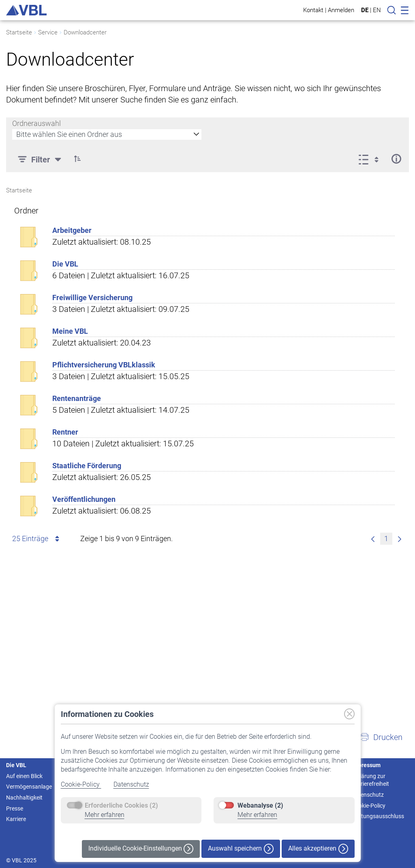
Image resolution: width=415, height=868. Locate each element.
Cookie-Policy (81, 784)
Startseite (19, 32)
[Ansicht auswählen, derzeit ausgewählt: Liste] (371, 159)
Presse (15, 808)
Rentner (65, 432)
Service (48, 32)
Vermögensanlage (29, 787)
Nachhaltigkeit (24, 798)
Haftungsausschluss (378, 816)
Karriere (16, 819)
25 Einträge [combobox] (37, 539)
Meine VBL (70, 331)
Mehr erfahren (105, 815)
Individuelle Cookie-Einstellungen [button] (141, 849)
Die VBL (65, 264)
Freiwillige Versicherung (92, 298)
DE (365, 10)
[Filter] (41, 159)
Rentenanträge (77, 398)
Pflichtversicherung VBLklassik (104, 365)
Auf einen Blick (24, 776)
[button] (77, 159)
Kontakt (313, 10)
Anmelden (341, 10)
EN (377, 10)
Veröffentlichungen (84, 499)
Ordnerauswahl (36, 123)
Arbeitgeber (72, 230)
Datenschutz (131, 784)
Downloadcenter (85, 32)
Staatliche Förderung (87, 466)
